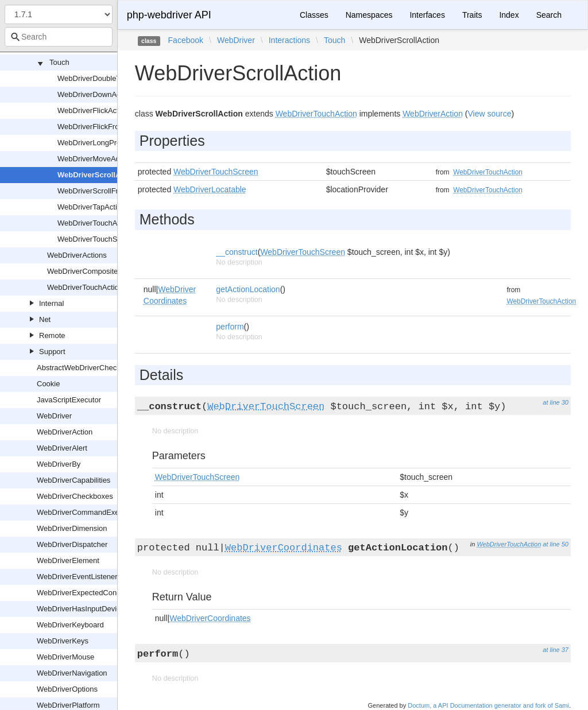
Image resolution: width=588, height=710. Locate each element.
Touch (59, 62)
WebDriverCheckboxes (75, 496)
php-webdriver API (169, 15)
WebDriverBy (59, 464)
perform (230, 327)
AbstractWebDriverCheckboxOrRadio (98, 368)
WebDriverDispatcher (72, 544)
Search (549, 15)
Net (45, 319)
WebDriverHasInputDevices (82, 609)
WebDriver (54, 416)
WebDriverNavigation (72, 673)
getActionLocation (248, 289)
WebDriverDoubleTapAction (103, 78)
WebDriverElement (68, 560)
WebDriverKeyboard (70, 625)
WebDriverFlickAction (93, 110)
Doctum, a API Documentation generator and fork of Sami (488, 705)
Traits (472, 15)
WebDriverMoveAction (94, 159)
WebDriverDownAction (95, 94)
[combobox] (59, 37)
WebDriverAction (65, 432)
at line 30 (556, 402)
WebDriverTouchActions (87, 287)
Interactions (289, 40)
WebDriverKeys (63, 641)
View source (490, 114)
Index (509, 15)
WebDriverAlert (62, 448)
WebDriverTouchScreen (97, 239)
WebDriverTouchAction (95, 223)
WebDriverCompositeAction (93, 271)
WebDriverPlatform (68, 705)
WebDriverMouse (65, 657)
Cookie (48, 384)
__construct (237, 252)
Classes (314, 15)
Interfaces (427, 15)
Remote (52, 335)
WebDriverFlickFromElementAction (115, 127)
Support (52, 352)
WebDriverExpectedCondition (86, 593)
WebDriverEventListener (77, 577)
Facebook (186, 40)
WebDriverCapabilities (73, 480)
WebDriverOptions (67, 689)
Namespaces (369, 15)
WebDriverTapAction (91, 207)
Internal (51, 303)
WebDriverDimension (72, 528)
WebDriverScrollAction (98, 175)
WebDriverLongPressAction (103, 143)
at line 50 (556, 544)
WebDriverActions (77, 255)
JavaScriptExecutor (69, 400)
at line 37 (556, 650)
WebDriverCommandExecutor (86, 512)
